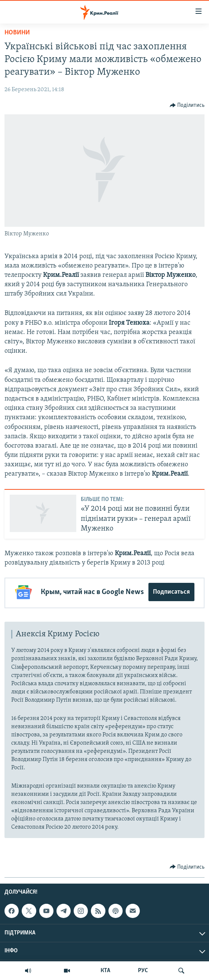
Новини (17, 33)
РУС (143, 971)
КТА (105, 971)
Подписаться (171, 592)
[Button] (187, 105)
